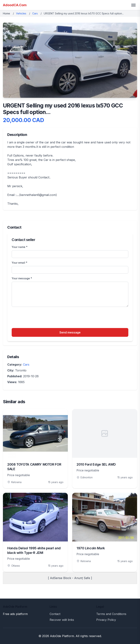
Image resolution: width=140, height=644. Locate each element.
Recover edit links (62, 620)
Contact (55, 614)
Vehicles (21, 13)
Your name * (20, 247)
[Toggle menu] (133, 5)
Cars (35, 13)
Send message (70, 332)
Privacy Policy (106, 620)
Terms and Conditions (111, 614)
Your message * (22, 278)
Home (6, 13)
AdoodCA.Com (15, 5)
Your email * (20, 263)
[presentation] (39, 318)
